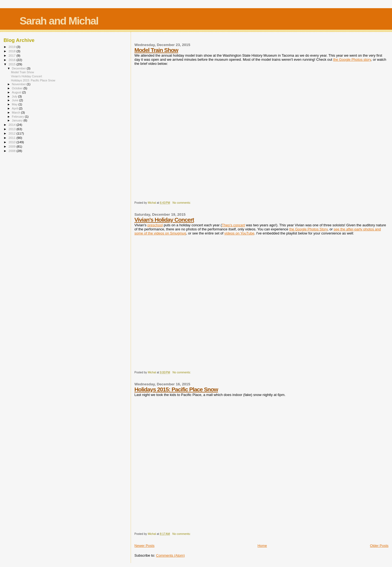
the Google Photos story (352, 60)
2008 (12, 151)
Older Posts (379, 546)
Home (262, 546)
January (18, 120)
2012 (12, 133)
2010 (12, 142)
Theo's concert (233, 225)
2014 (12, 125)
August (17, 92)
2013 (12, 129)
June (16, 100)
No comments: (182, 203)
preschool (155, 225)
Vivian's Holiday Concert (164, 220)
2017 (12, 55)
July (15, 96)
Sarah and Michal (59, 21)
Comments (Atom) (170, 555)
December (19, 68)
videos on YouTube (239, 233)
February (19, 117)
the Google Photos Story (309, 229)
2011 (12, 138)
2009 (12, 146)
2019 (12, 47)
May (15, 104)
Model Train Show (156, 50)
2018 (12, 51)
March (17, 112)
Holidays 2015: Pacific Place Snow (176, 389)
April (15, 108)
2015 (12, 64)
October (18, 88)
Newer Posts (145, 546)
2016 (12, 60)
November (19, 84)
